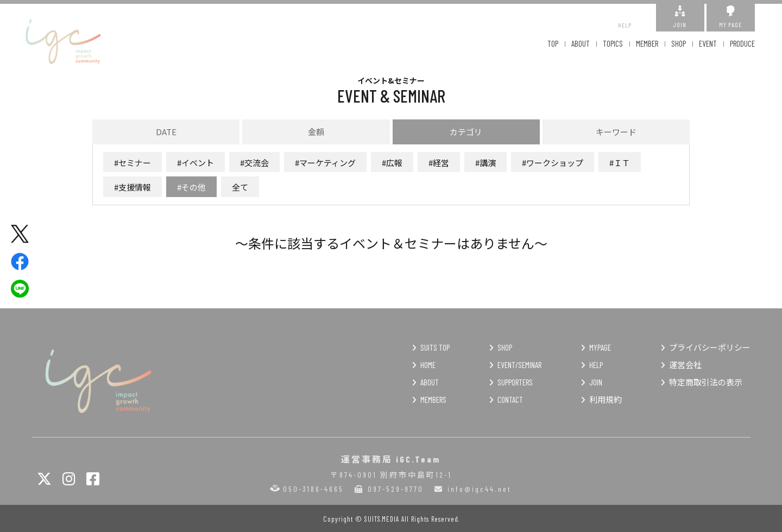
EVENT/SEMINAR (519, 365)
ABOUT (581, 43)
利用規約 (606, 400)
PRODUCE (742, 43)
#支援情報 (133, 187)
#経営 (439, 163)
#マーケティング (325, 163)
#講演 (485, 163)
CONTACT (510, 400)
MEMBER (647, 43)
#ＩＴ (620, 163)
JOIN (680, 17)
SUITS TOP (435, 347)
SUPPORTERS (515, 382)
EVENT (708, 43)
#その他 (191, 187)
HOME (428, 365)
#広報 (392, 163)
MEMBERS (433, 400)
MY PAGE (731, 17)
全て (240, 187)
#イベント (195, 163)
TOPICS (613, 43)
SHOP (679, 43)
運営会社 (685, 365)
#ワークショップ (553, 163)
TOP (553, 43)
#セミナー (133, 163)
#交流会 (254, 163)
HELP (625, 17)
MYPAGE (600, 347)
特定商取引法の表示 (706, 382)
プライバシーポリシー (710, 347)
